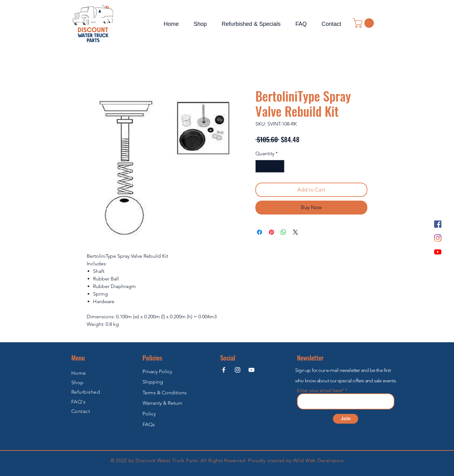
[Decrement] (261, 166)
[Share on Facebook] (259, 232)
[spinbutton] (270, 166)
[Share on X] (295, 232)
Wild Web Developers (318, 460)
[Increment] (279, 166)
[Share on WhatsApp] (283, 232)
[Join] (346, 419)
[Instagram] (438, 238)
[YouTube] (438, 252)
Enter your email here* (320, 390)
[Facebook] (438, 224)
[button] (364, 23)
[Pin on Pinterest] (271, 232)
